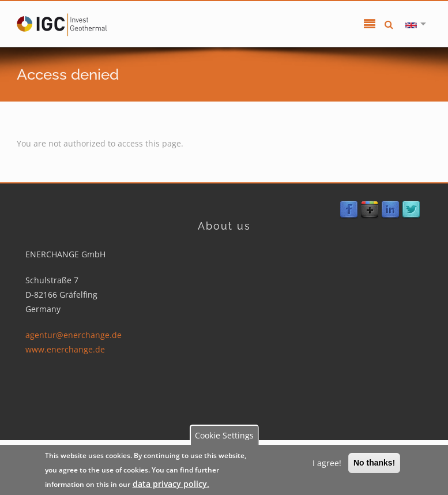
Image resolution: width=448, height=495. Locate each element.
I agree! (327, 463)
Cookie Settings (224, 435)
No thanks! (374, 463)
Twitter (411, 210)
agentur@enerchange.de (73, 335)
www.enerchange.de (65, 349)
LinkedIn (390, 210)
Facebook (349, 210)
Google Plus (370, 210)
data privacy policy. (171, 484)
